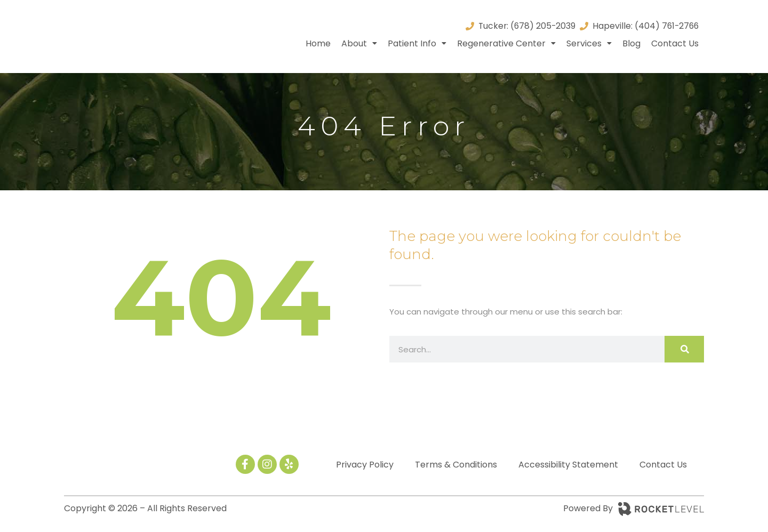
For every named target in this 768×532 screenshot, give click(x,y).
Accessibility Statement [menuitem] (568, 465)
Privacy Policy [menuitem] (365, 465)
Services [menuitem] (589, 43)
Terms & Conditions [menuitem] (456, 465)
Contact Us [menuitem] (675, 43)
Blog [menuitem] (631, 43)
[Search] (684, 349)
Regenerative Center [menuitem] (506, 43)
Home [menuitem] (318, 43)
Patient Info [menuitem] (417, 43)
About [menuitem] (359, 43)
